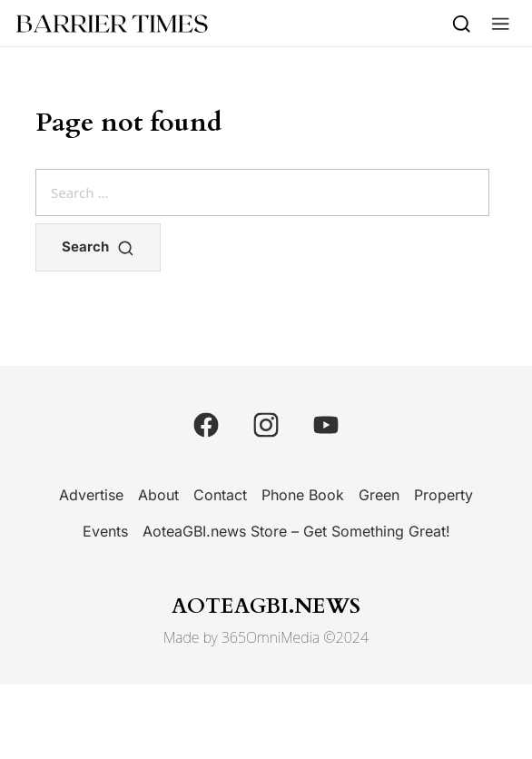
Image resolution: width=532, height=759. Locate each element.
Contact (220, 495)
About (158, 495)
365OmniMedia (271, 637)
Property (443, 495)
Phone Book (303, 495)
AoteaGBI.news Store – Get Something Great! (296, 531)
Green (379, 495)
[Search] (462, 23)
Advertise (91, 495)
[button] (501, 23)
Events (105, 531)
